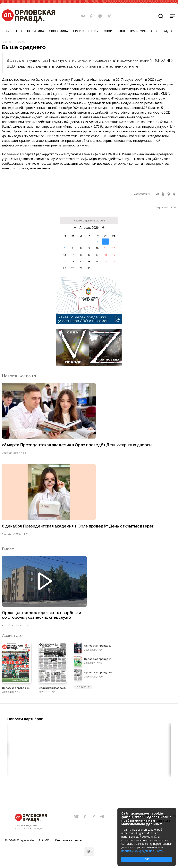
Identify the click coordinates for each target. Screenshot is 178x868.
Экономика (59, 31)
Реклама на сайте (68, 839)
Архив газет (13, 636)
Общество (13, 31)
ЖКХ (154, 31)
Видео (168, 31)
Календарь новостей (89, 220)
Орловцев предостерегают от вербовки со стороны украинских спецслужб (42, 615)
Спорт (109, 31)
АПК (122, 31)
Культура (138, 31)
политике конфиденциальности (142, 851)
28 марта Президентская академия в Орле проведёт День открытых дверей (78, 445)
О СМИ (44, 839)
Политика (36, 31)
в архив (83, 688)
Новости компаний (20, 376)
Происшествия (86, 31)
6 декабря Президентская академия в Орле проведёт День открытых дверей (79, 526)
